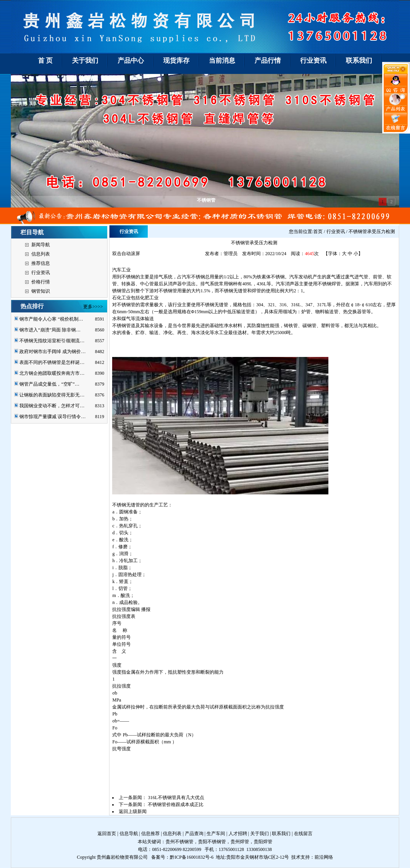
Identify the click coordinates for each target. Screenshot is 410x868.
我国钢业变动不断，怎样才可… (52, 406)
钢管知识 (41, 291)
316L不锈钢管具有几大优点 (176, 798)
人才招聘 (238, 834)
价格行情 (41, 282)
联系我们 (281, 834)
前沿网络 (324, 857)
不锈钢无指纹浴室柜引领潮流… (52, 341)
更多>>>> (93, 307)
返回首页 (107, 834)
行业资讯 (41, 273)
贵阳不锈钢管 (212, 842)
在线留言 (303, 834)
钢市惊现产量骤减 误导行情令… (52, 417)
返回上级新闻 (133, 811)
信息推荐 (150, 834)
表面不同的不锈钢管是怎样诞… (52, 362)
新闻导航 (41, 245)
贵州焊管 (240, 842)
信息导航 (129, 834)
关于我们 (260, 834)
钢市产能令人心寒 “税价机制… (51, 319)
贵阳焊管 (263, 842)
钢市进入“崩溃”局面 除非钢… (50, 330)
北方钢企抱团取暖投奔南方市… (52, 373)
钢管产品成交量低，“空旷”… (49, 384)
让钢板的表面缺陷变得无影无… (52, 395)
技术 (296, 857)
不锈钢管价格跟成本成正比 (176, 805)
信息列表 (41, 254)
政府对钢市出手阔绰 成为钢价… (52, 352)
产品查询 (194, 834)
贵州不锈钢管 (179, 842)
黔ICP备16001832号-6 (192, 857)
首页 (318, 232)
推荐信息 (41, 263)
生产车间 (216, 834)
